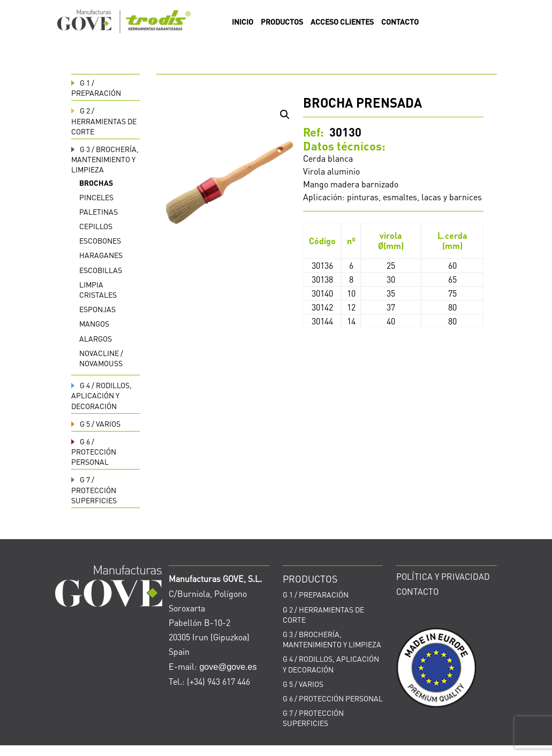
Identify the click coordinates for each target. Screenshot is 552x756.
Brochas (96, 183)
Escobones (100, 240)
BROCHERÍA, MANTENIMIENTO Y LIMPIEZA (105, 159)
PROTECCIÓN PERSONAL (94, 451)
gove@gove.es (228, 667)
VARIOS (96, 424)
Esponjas (97, 309)
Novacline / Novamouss (101, 358)
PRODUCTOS (282, 22)
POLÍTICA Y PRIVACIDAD (443, 576)
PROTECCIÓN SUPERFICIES (94, 489)
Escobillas (101, 270)
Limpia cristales (98, 289)
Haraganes (101, 255)
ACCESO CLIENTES (342, 22)
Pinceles (96, 197)
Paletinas (99, 211)
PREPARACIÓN (96, 88)
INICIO (243, 22)
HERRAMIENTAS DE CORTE (104, 120)
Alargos (96, 338)
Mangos (94, 323)
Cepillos (96, 226)
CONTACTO (400, 22)
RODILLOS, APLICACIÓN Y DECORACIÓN (101, 395)
